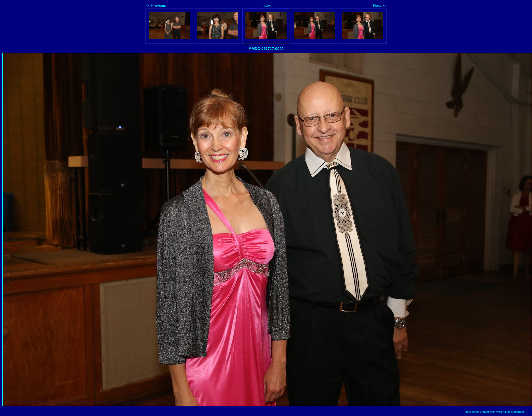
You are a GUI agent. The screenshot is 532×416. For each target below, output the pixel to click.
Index (266, 5)
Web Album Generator (510, 412)
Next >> (380, 5)
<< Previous (156, 5)
